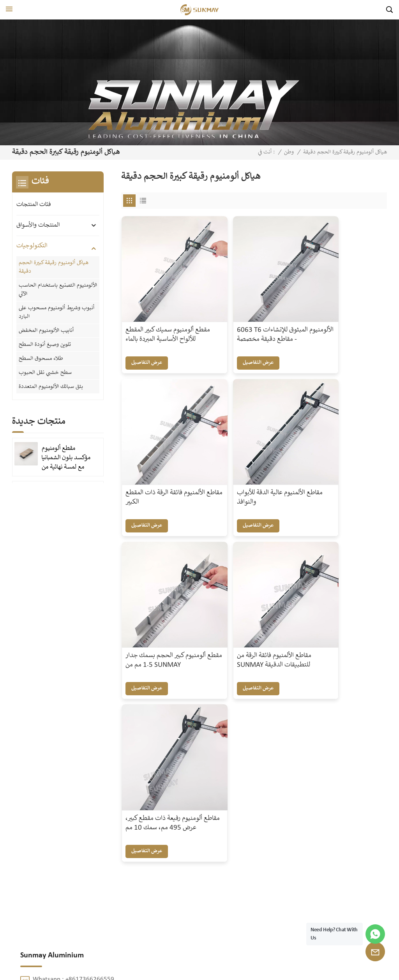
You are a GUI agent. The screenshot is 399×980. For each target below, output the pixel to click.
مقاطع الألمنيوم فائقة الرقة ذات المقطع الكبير (341, 314)
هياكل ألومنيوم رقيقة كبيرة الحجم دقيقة (54, 267)
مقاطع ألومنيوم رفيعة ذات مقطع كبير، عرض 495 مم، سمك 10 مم (160, 602)
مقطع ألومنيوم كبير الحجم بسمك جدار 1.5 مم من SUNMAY (250, 461)
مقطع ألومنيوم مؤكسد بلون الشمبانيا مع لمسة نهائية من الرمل (66, 456)
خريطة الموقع (178, 969)
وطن (289, 152)
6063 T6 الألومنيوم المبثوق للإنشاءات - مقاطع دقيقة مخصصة (252, 319)
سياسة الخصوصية (236, 969)
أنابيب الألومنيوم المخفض (46, 330)
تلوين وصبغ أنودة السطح (45, 343)
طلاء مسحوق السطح (41, 357)
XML (205, 969)
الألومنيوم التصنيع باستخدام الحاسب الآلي (58, 289)
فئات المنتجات (34, 205)
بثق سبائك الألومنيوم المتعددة (51, 384)
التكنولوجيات (32, 246)
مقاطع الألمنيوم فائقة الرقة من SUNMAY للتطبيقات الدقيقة (341, 461)
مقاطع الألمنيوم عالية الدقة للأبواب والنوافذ (161, 456)
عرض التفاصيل (147, 342)
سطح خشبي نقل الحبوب (45, 370)
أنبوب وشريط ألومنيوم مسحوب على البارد (56, 312)
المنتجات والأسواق (38, 225)
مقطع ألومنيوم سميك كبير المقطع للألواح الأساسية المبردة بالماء (159, 319)
